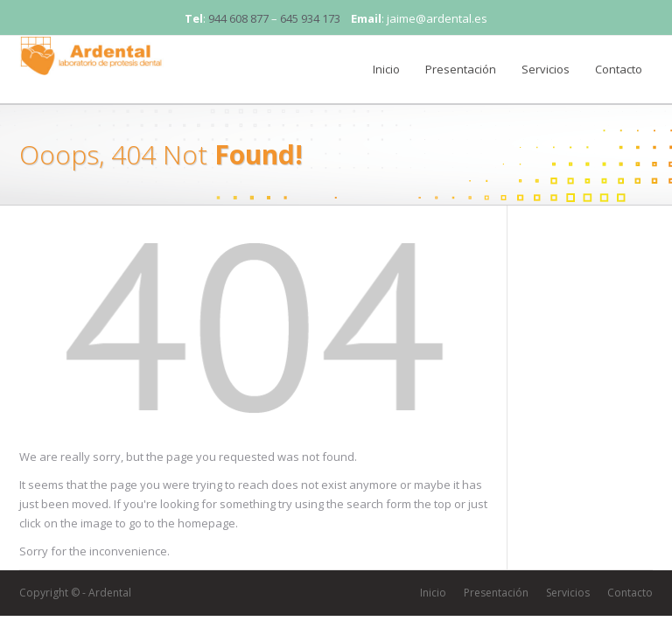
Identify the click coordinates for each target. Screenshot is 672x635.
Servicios (546, 69)
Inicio (386, 69)
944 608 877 (238, 18)
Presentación (461, 69)
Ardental (110, 593)
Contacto (619, 69)
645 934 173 (310, 18)
